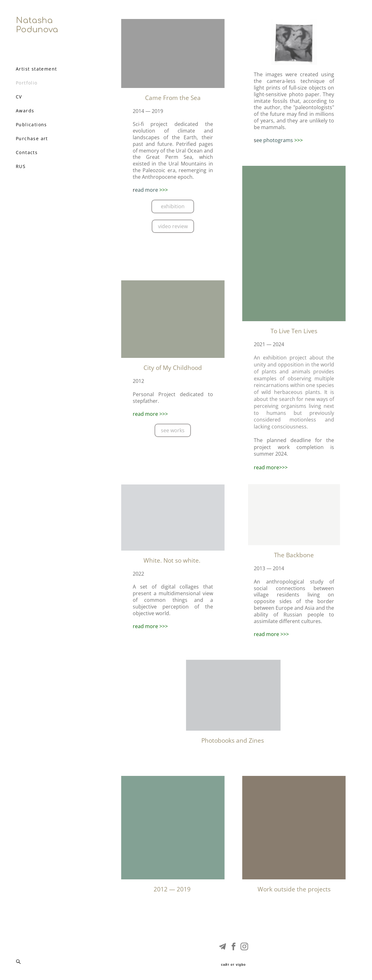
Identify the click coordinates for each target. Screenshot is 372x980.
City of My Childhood (173, 368)
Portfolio (27, 83)
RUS (21, 166)
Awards (25, 111)
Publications (31, 125)
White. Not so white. (173, 560)
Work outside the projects (294, 889)
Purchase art (32, 139)
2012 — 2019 (173, 889)
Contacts (27, 153)
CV (19, 97)
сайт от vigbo (233, 965)
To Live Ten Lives (294, 331)
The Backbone (294, 555)
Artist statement (36, 69)
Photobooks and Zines (233, 740)
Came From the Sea (173, 98)
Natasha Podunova (37, 25)
